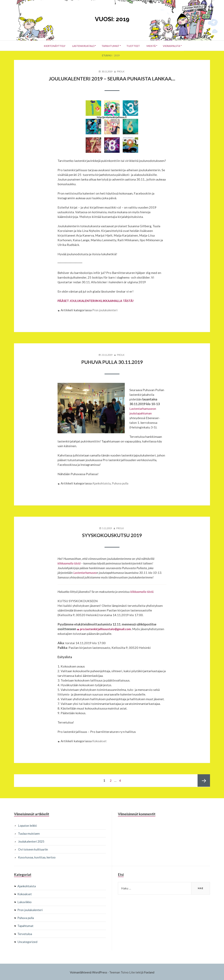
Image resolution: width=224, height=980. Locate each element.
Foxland (150, 971)
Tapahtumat (110, 46)
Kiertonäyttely (52, 46)
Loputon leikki (28, 825)
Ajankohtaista (102, 483)
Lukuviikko (25, 901)
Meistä (153, 46)
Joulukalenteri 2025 (32, 841)
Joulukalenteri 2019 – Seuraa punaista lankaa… (112, 79)
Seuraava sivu (204, 780)
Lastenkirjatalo (82, 46)
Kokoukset (100, 741)
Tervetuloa (25, 933)
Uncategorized (28, 941)
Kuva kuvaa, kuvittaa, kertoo (38, 857)
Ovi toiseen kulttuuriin (34, 849)
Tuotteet (134, 46)
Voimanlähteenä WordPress (88, 971)
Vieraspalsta (174, 46)
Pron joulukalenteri (106, 310)
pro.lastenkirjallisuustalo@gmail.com (106, 629)
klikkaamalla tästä (69, 563)
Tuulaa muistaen (29, 833)
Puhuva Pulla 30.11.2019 (112, 362)
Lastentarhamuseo (85, 572)
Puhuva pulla (122, 483)
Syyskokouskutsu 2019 (112, 535)
